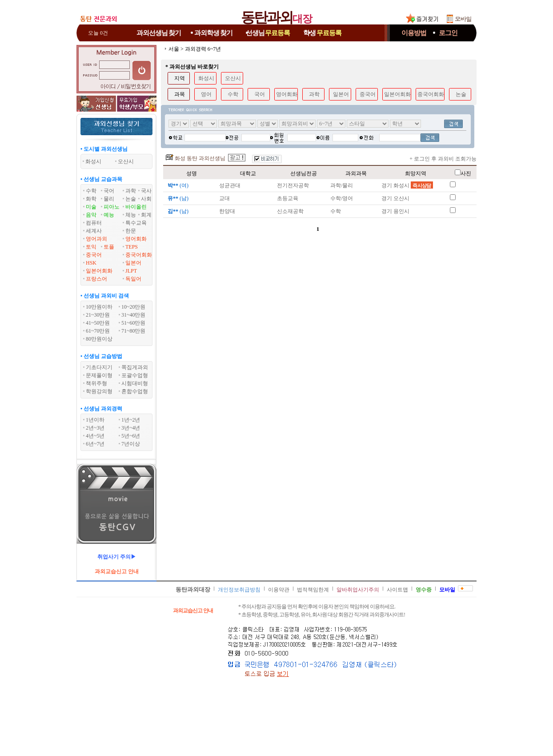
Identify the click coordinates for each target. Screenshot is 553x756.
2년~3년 (95, 428)
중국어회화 (139, 255)
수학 (91, 191)
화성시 (206, 78)
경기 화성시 (407, 185)
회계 (146, 215)
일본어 (133, 263)
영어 (206, 94)
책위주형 (96, 383)
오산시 (233, 78)
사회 (146, 199)
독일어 (133, 279)
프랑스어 (96, 279)
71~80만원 (134, 331)
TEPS (132, 247)
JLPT (131, 271)
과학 (131, 191)
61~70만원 (98, 331)
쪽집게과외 (135, 367)
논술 (131, 199)
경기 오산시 (395, 198)
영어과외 (96, 239)
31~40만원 (134, 315)
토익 (91, 247)
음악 (91, 215)
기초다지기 (99, 367)
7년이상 (131, 444)
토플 (109, 247)
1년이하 (95, 420)
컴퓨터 (94, 223)
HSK (91, 263)
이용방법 (414, 33)
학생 (322, 33)
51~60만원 (134, 323)
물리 (109, 199)
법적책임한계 (313, 590)
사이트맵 (397, 590)
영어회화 (136, 239)
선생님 (268, 33)
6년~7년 (95, 444)
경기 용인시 (395, 211)
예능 (109, 215)
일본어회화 (99, 271)
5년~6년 (131, 436)
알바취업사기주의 (358, 590)
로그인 (448, 33)
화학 (91, 199)
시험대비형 (135, 383)
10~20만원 (134, 307)
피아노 (112, 207)
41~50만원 (98, 323)
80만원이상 (99, 339)
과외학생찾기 (213, 33)
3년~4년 (131, 428)
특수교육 (136, 223)
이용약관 (279, 590)
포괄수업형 (135, 375)
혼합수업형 (135, 391)
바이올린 (136, 207)
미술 (91, 207)
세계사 (94, 231)
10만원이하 (99, 307)
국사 (146, 191)
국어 (109, 191)
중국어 (94, 255)
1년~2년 (131, 420)
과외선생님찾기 (159, 33)
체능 (131, 215)
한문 (131, 231)
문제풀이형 (99, 375)
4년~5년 (95, 436)
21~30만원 (98, 315)
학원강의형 (99, 391)
